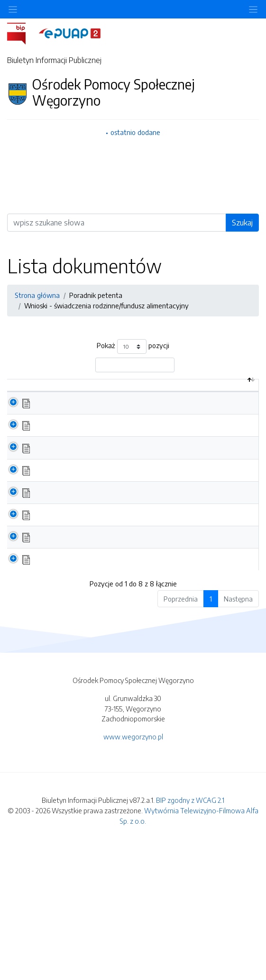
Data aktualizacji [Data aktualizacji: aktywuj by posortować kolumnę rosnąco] (222, 395)
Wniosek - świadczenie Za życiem (85, 680)
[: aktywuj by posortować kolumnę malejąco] (18, 396)
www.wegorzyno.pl (133, 868)
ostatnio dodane (135, 132)
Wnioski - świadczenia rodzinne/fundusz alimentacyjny (106, 306)
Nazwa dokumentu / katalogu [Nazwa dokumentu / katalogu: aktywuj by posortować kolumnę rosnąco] (85, 400)
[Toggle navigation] (253, 9)
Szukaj (242, 223)
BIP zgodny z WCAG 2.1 (190, 931)
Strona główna (37, 295)
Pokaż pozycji (133, 346)
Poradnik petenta (96, 295)
